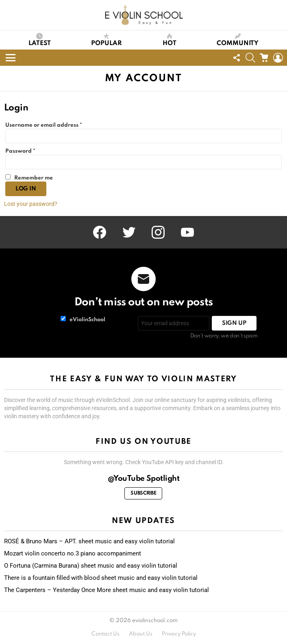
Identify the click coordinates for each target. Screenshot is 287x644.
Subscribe (143, 493)
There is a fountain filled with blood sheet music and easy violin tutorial (101, 578)
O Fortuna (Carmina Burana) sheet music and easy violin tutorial (91, 566)
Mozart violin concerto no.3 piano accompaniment (73, 553)
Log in (26, 189)
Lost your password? (31, 204)
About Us (141, 634)
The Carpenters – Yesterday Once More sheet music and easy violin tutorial (107, 590)
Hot (170, 40)
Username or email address (45, 125)
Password (22, 151)
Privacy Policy (179, 634)
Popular (107, 40)
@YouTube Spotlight (144, 479)
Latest (40, 40)
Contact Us (105, 634)
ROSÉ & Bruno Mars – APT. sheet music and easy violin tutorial (89, 541)
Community (238, 40)
